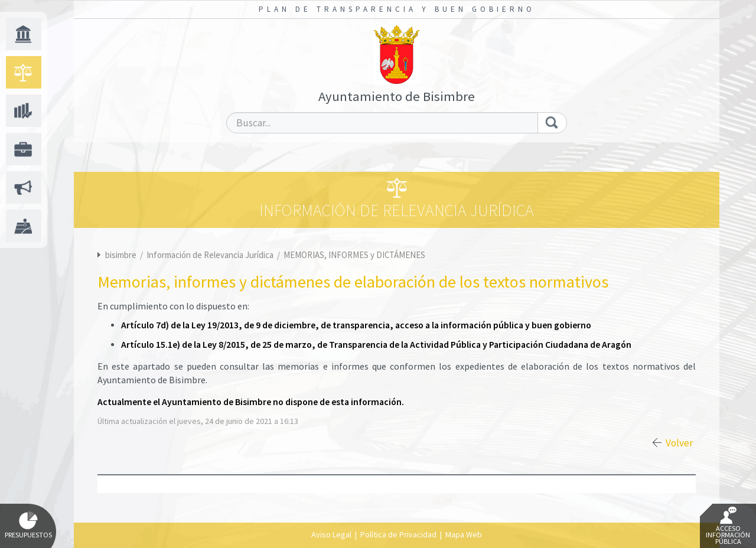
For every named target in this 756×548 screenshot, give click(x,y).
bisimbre (121, 255)
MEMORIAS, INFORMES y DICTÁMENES (354, 255)
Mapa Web (464, 534)
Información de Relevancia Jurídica (211, 255)
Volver (679, 443)
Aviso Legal (331, 534)
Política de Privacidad (398, 534)
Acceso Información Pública (728, 526)
